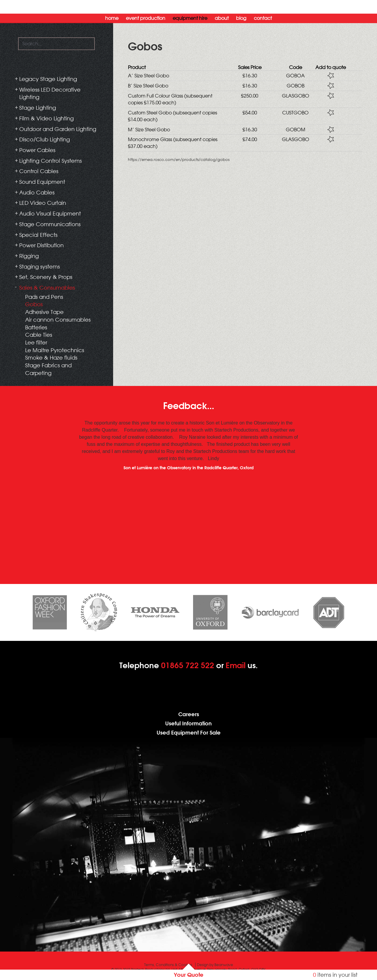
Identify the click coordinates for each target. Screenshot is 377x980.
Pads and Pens (44, 297)
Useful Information (188, 723)
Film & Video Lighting (46, 118)
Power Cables (37, 150)
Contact (263, 18)
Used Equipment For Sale (189, 733)
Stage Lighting (38, 108)
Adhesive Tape (44, 312)
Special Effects (38, 235)
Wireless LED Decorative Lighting (50, 93)
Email (236, 665)
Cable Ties (39, 335)
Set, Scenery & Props (46, 277)
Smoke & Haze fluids (51, 357)
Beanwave (224, 965)
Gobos (34, 304)
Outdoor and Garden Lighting (58, 129)
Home (112, 18)
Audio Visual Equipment (50, 213)
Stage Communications (50, 224)
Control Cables (39, 171)
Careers (189, 714)
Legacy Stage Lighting (48, 79)
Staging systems (40, 266)
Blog (241, 18)
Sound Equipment (42, 182)
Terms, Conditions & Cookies (168, 965)
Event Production (146, 18)
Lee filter (36, 342)
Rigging (29, 256)
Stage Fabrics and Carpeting (48, 369)
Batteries (36, 327)
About (222, 18)
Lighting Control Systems (50, 161)
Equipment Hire (190, 18)
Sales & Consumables (47, 288)
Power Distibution (41, 245)
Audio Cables (37, 192)
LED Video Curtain (43, 203)
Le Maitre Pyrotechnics (55, 350)
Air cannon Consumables (58, 320)
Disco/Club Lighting (45, 139)
